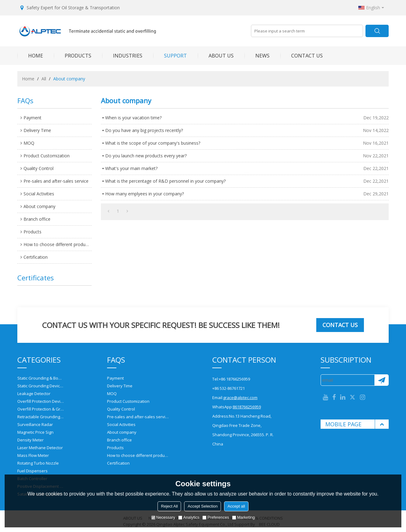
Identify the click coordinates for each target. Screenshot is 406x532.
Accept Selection (203, 506)
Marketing (243, 517)
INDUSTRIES (122, 56)
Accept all (236, 506)
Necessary (163, 517)
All (44, 79)
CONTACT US (302, 56)
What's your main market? (131, 168)
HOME (30, 56)
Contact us (340, 325)
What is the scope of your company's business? (153, 143)
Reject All (169, 506)
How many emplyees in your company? (145, 194)
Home (28, 79)
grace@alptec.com (240, 398)
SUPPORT (170, 56)
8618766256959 (247, 407)
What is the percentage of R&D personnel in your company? (165, 181)
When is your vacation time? (133, 118)
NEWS (257, 56)
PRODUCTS (73, 56)
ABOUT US (216, 56)
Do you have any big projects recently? (144, 130)
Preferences (216, 517)
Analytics (189, 517)
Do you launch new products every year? (146, 156)
